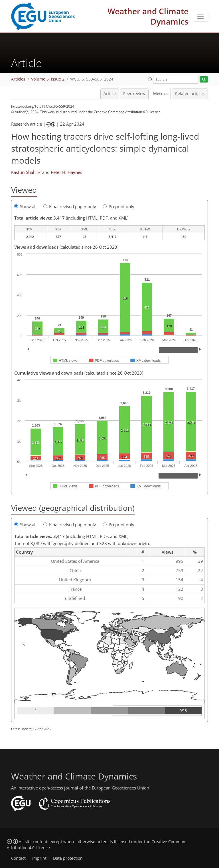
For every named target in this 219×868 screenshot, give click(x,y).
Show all (25, 206)
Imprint (39, 858)
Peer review (134, 94)
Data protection (68, 858)
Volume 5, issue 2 (48, 79)
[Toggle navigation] (200, 16)
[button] (150, 79)
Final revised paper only (70, 206)
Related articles (190, 94)
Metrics (160, 94)
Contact (18, 858)
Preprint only (119, 206)
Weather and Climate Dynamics (148, 16)
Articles (18, 79)
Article (110, 94)
